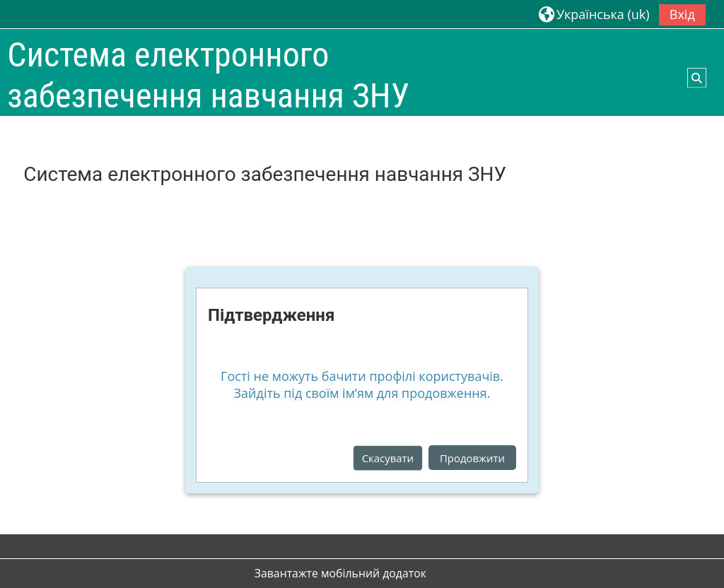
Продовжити (472, 458)
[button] (594, 14)
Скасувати (388, 458)
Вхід (682, 14)
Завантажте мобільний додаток (340, 573)
